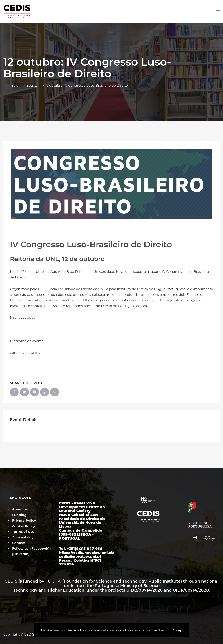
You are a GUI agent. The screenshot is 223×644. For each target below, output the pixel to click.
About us (20, 509)
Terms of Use (23, 532)
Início (14, 85)
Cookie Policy (24, 526)
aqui (31, 317)
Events (32, 85)
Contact (19, 543)
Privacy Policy (24, 520)
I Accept (177, 630)
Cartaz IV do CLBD (25, 353)
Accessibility (23, 537)
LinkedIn (21, 554)
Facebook (40, 548)
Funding (19, 515)
